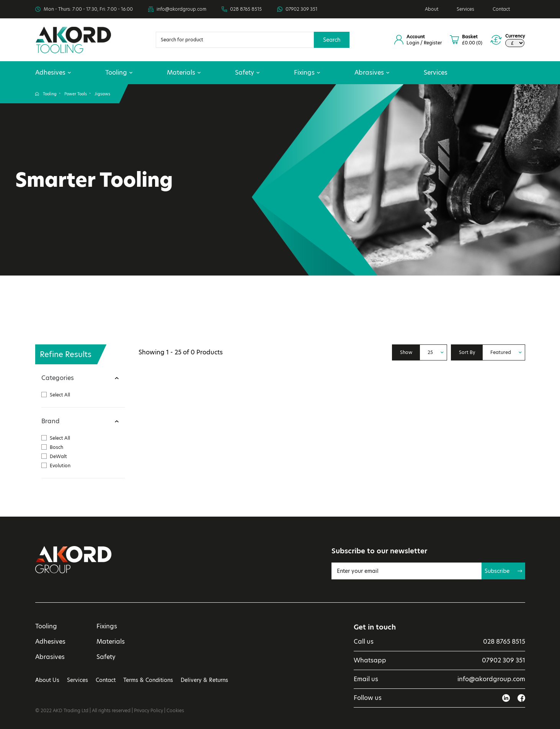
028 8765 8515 (246, 9)
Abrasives (372, 73)
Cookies (175, 710)
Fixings (307, 73)
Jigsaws (102, 94)
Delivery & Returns (204, 680)
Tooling (119, 73)
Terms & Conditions (148, 680)
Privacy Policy (149, 710)
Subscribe (503, 571)
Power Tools (76, 94)
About (432, 9)
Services (465, 9)
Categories (58, 378)
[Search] (235, 40)
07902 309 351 (301, 9)
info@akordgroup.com (181, 9)
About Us (47, 680)
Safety (247, 73)
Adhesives (53, 73)
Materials (184, 73)
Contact (501, 9)
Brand (51, 421)
